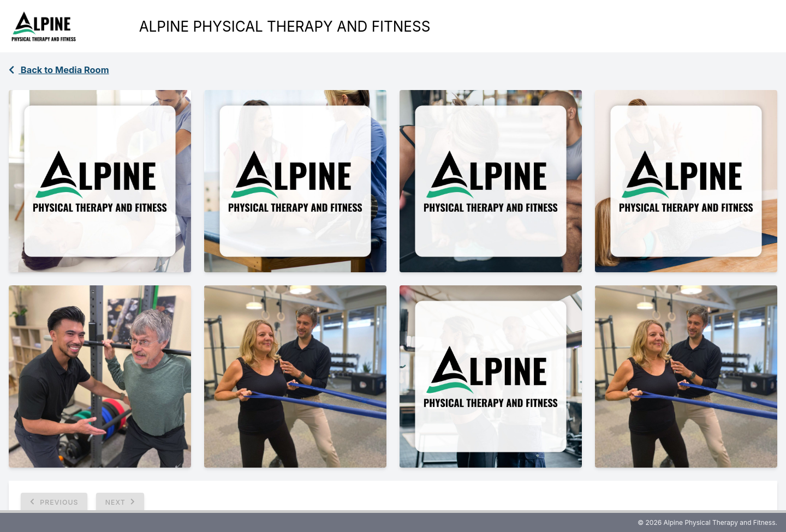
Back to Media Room (59, 70)
